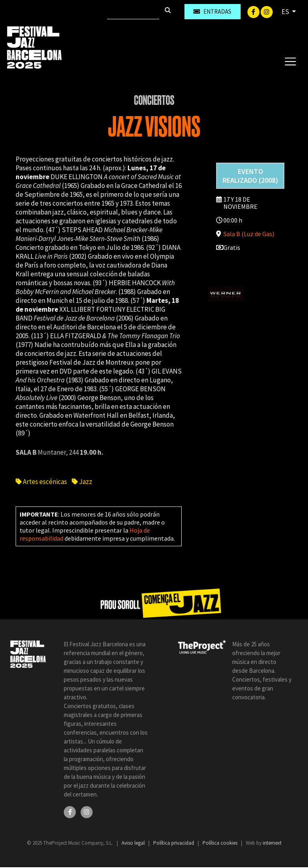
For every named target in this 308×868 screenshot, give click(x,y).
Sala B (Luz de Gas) (249, 234)
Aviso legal (134, 843)
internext (272, 843)
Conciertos (154, 100)
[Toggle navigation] (290, 61)
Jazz (82, 482)
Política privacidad (174, 843)
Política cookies (221, 843)
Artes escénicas (41, 482)
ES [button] (286, 12)
